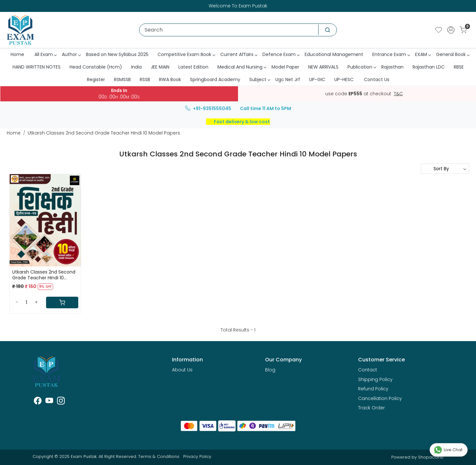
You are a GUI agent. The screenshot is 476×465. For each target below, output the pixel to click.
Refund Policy (373, 389)
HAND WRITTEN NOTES (37, 67)
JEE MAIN (160, 67)
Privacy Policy (197, 456)
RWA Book (170, 79)
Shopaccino (431, 457)
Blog (270, 370)
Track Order (371, 408)
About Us (182, 370)
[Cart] (62, 302)
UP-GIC (317, 79)
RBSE (459, 67)
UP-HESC (344, 79)
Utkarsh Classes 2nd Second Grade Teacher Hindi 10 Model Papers (44, 275)
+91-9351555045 (208, 108)
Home (17, 54)
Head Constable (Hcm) (96, 67)
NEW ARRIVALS (323, 67)
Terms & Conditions (159, 456)
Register (96, 79)
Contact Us (377, 79)
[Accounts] (451, 30)
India (136, 67)
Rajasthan (392, 67)
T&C (398, 94)
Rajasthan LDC (429, 67)
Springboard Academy (215, 79)
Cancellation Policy (380, 398)
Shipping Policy (375, 379)
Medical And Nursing (242, 67)
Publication (362, 67)
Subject (260, 79)
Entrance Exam (391, 54)
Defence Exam (281, 54)
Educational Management (334, 54)
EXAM (423, 54)
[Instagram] (61, 402)
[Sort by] (445, 169)
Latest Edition (193, 67)
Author (71, 54)
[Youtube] (49, 402)
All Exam (45, 54)
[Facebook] (38, 402)
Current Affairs (239, 54)
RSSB (145, 79)
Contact (368, 370)
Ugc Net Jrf (288, 79)
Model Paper (285, 67)
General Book (453, 54)
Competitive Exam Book (186, 54)
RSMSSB (122, 79)
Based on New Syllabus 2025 (117, 54)
